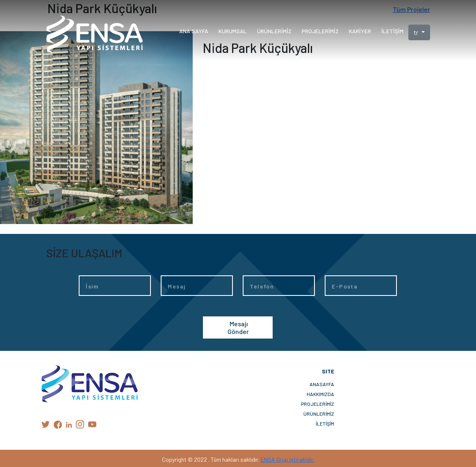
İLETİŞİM (325, 424)
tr (417, 32)
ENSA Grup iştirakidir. (288, 459)
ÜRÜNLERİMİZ (319, 414)
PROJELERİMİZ (318, 404)
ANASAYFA (322, 384)
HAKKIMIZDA (320, 394)
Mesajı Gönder (238, 327)
